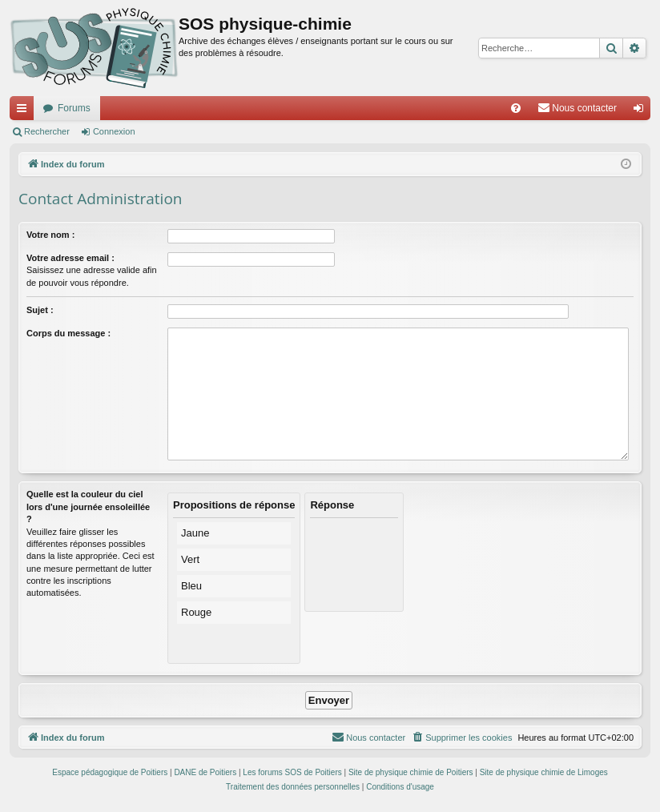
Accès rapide (25, 111)
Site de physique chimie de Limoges (544, 772)
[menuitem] (516, 108)
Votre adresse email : (70, 258)
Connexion (114, 131)
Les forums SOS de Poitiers (292, 772)
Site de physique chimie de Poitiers (411, 772)
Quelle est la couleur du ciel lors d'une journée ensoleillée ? (88, 506)
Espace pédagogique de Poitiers (110, 772)
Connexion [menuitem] (642, 111)
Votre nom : (50, 235)
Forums (74, 108)
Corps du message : (68, 333)
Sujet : (40, 310)
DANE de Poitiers (205, 772)
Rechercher (47, 131)
